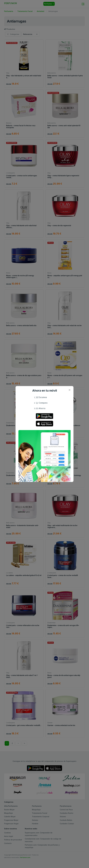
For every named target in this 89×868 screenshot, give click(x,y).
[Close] (69, 390)
